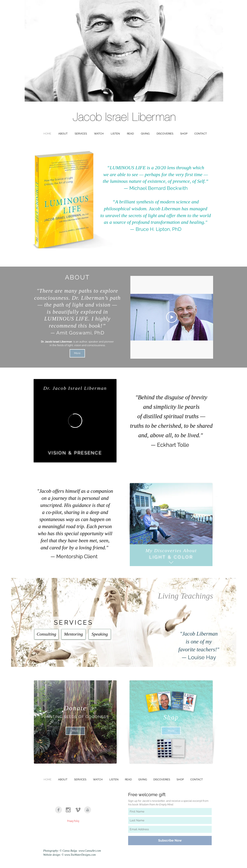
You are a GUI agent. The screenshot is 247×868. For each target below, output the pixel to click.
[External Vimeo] (75, 421)
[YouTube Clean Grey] (88, 810)
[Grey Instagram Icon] (68, 810)
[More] (77, 353)
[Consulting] (46, 634)
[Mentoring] (73, 634)
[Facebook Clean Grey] (59, 810)
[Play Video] (172, 317)
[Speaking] (100, 634)
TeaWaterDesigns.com (83, 855)
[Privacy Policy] (73, 821)
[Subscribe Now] (170, 841)
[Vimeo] (78, 810)
